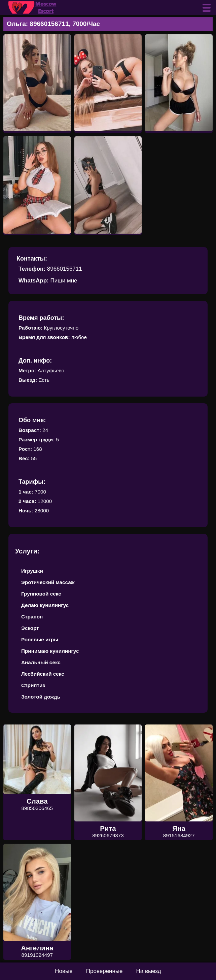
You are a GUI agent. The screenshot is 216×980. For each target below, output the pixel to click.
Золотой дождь (41, 697)
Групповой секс (41, 594)
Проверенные (104, 971)
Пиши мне (64, 281)
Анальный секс (41, 662)
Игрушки (32, 571)
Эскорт (30, 628)
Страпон (32, 617)
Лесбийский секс (43, 674)
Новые (64, 971)
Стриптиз (33, 685)
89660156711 (65, 269)
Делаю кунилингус (45, 605)
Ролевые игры (40, 639)
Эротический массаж (48, 582)
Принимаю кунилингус (50, 651)
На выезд (149, 971)
